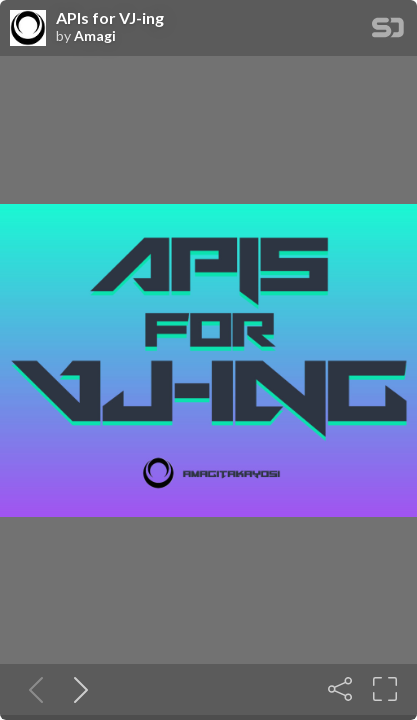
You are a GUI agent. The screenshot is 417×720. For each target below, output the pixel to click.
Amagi (95, 36)
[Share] (340, 689)
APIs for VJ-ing (110, 18)
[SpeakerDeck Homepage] (388, 31)
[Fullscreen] (385, 689)
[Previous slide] (32, 689)
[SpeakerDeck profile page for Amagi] (28, 29)
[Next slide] (77, 689)
